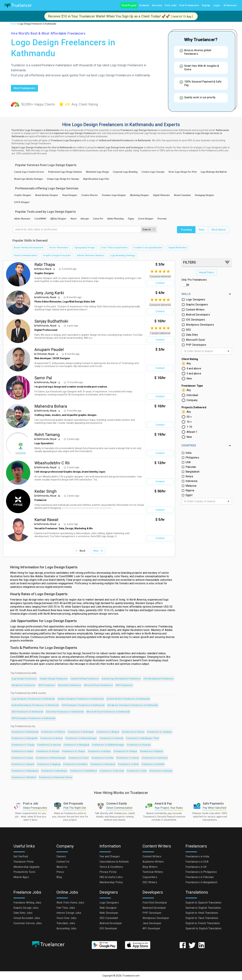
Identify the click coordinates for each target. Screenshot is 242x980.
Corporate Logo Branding (125, 172)
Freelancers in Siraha (102, 758)
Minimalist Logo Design (97, 172)
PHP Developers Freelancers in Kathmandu (33, 718)
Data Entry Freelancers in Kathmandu (65, 712)
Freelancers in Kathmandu (25, 732)
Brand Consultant (182, 195)
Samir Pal (43, 378)
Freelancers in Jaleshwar (155, 758)
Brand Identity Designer (47, 195)
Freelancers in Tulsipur (125, 751)
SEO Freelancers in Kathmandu (27, 712)
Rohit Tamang (47, 435)
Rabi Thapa (45, 265)
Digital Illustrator (162, 195)
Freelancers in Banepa (161, 771)
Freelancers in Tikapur (73, 751)
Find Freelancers (189, 5)
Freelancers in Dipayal (23, 764)
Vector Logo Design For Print (183, 172)
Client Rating (190, 359)
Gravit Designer (146, 219)
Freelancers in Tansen (128, 758)
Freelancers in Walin (128, 764)
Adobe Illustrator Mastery (90, 256)
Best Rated (219, 230)
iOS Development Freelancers (158, 679)
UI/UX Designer (22, 202)
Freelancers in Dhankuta (103, 764)
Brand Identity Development (28, 248)
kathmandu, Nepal (46, 297)
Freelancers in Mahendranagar (81, 738)
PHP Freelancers (124, 685)
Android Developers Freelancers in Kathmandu (35, 705)
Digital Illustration (178, 248)
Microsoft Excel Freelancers (98, 685)
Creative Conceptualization (148, 248)
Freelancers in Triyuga (23, 745)
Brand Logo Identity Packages (28, 179)
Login (217, 5)
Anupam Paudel (49, 350)
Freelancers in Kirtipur (99, 751)
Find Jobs (171, 5)
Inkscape (85, 219)
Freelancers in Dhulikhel (24, 777)
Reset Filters (207, 273)
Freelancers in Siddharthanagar (108, 745)
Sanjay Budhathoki (51, 321)
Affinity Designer (58, 219)
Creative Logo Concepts (153, 172)
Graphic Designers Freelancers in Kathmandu (81, 699)
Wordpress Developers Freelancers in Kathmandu (133, 705)
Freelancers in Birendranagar (51, 758)
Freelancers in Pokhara (53, 732)
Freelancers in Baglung (49, 764)
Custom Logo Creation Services (29, 172)
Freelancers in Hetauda (111, 738)
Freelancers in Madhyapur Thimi (142, 738)
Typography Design (85, 248)
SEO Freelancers (47, 685)
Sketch (74, 219)
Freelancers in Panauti (48, 751)
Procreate (162, 219)
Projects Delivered (194, 407)
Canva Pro (98, 219)
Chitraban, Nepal (45, 354)
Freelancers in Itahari (22, 751)
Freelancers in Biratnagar (81, 732)
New (202, 230)
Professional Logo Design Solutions (65, 172)
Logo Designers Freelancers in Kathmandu (33, 699)
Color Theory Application (114, 248)
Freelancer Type (192, 386)
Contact (160, 283)
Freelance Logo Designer (114, 195)
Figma (131, 219)
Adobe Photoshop (115, 219)
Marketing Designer (139, 195)
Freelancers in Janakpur (159, 732)
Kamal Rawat (46, 520)
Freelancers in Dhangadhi (24, 738)
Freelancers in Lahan (22, 758)
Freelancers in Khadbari (75, 764)
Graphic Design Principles (57, 256)
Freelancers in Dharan (133, 732)
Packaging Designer (204, 195)
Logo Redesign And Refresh (214, 172)
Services (157, 5)
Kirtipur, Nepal (44, 269)
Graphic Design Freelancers (54, 679)
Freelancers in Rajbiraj (151, 751)
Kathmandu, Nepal (46, 326)
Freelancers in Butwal (51, 738)
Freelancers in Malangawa (25, 771)
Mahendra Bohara (51, 406)
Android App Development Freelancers (121, 679)
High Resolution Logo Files (96, 179)
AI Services (230, 5)
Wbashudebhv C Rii (52, 463)
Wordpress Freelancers (23, 685)
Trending (186, 230)
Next (98, 551)
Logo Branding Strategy (123, 256)
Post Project (129, 5)
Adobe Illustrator (22, 219)
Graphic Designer (23, 195)
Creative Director (89, 195)
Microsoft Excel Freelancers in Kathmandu (108, 712)
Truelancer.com (131, 976)
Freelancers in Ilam (137, 771)
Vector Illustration (59, 248)
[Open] (228, 351)
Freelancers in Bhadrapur (54, 771)
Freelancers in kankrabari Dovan (56, 777)
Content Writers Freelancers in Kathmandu (128, 699)
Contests (144, 5)
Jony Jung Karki (49, 293)
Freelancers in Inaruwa (49, 745)
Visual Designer (70, 195)
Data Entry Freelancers (69, 685)
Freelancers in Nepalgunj (76, 745)
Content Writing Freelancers (85, 679)
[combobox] (204, 351)
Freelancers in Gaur (79, 758)
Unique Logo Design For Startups (63, 179)
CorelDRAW (40, 219)
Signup (206, 5)
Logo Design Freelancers (24, 679)
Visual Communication (25, 256)
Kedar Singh (46, 491)
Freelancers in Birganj (108, 732)
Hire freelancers (24, 88)
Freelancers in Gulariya (139, 745)
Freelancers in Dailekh (153, 764)
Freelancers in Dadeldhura (83, 771)
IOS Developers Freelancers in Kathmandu (83, 705)
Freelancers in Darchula (112, 771)
